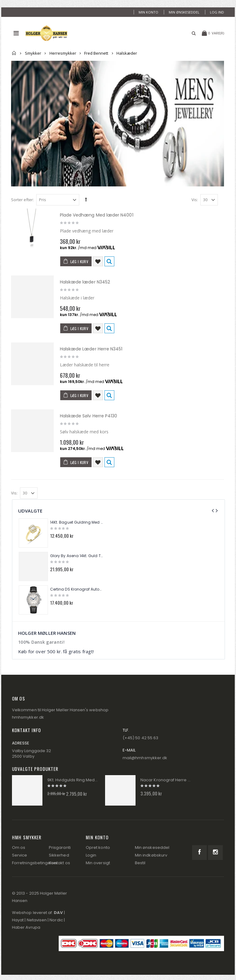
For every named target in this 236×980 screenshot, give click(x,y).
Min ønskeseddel (184, 12)
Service (20, 855)
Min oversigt (98, 863)
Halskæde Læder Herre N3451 (91, 349)
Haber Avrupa (26, 927)
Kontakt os (59, 863)
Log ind (217, 12)
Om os (19, 847)
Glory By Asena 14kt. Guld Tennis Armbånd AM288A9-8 (77, 556)
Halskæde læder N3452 (85, 282)
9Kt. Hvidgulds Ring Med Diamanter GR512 (73, 780)
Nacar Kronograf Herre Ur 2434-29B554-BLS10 (166, 780)
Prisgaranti (60, 847)
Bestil (140, 863)
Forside (14, 53)
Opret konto (98, 847)
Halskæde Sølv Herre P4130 (89, 416)
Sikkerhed (59, 855)
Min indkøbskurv (151, 855)
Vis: (195, 200)
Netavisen (37, 920)
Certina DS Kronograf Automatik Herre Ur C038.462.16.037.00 (77, 589)
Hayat (18, 920)
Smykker (33, 53)
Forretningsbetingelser (35, 863)
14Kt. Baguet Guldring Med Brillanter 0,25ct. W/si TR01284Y (77, 522)
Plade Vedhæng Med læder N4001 (97, 215)
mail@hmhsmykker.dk (145, 758)
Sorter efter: (22, 200)
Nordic (56, 920)
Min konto (148, 12)
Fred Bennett (96, 53)
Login (91, 855)
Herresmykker (63, 53)
